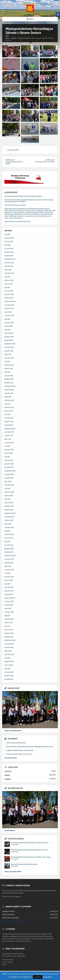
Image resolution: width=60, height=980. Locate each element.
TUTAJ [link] (4, 899)
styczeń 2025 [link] (9, 291)
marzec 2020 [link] (9, 496)
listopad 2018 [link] (9, 552)
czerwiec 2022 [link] (9, 400)
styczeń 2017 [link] (9, 630)
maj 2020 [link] (7, 488)
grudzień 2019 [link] (9, 506)
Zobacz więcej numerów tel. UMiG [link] (13, 921)
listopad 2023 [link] (9, 340)
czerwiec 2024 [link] (9, 315)
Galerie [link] (14, 38)
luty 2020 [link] (7, 499)
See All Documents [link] (11, 758)
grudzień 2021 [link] (9, 421)
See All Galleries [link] (10, 830)
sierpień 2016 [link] (9, 647)
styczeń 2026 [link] (9, 248)
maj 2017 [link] (7, 616)
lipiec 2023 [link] (8, 354)
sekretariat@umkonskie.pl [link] (15, 964)
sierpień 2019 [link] (9, 520)
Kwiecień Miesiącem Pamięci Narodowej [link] (17, 221)
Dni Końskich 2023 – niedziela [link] (45, 162)
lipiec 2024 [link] (8, 312)
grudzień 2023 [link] (9, 337)
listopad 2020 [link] (9, 467)
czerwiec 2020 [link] (9, 485)
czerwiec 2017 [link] (9, 612)
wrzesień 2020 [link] (9, 474)
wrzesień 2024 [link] (9, 305)
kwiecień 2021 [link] (9, 450)
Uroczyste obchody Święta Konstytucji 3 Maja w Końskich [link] (23, 196)
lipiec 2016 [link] (8, 651)
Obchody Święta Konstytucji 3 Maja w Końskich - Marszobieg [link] (31, 857)
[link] (30, 8)
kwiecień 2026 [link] (9, 238)
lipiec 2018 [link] (8, 566)
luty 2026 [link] (7, 245)
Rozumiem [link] (38, 977)
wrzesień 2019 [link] (9, 517)
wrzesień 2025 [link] (9, 263)
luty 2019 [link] (7, 541)
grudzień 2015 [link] (9, 675)
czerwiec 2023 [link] (9, 358)
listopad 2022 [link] (9, 383)
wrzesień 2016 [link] (9, 644)
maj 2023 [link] (7, 361)
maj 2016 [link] (7, 658)
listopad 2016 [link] (9, 637)
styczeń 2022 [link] (9, 418)
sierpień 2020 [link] (9, 478)
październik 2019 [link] (10, 513)
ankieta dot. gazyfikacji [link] (14, 743)
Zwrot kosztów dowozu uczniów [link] (15, 205)
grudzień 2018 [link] (9, 549)
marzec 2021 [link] (9, 453)
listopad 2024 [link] (9, 298)
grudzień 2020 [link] (9, 464)
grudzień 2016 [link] (9, 633)
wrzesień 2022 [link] (9, 390)
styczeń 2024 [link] (9, 333)
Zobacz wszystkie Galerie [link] (13, 872)
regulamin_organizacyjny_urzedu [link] (17, 750)
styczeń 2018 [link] (9, 587)
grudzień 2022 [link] (9, 379)
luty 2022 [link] (7, 414)
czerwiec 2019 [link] (9, 527)
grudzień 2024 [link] (9, 294)
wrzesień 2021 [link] (9, 432)
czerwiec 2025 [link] (9, 273)
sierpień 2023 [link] (9, 351)
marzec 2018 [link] (9, 580)
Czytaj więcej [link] (47, 977)
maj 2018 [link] (7, 573)
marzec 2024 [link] (9, 326)
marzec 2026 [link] (9, 241)
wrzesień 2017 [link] (9, 601)
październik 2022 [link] (10, 386)
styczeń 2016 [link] (9, 672)
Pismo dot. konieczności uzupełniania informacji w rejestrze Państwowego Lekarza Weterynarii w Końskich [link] (29, 201)
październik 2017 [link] (10, 598)
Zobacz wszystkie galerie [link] (13, 730)
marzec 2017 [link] (9, 623)
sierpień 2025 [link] (9, 266)
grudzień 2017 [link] (9, 591)
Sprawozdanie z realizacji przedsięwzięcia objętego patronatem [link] (28, 746)
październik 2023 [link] (10, 344)
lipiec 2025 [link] (8, 270)
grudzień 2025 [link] (9, 252)
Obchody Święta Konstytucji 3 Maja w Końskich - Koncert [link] (29, 850)
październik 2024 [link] (10, 301)
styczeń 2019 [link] (9, 545)
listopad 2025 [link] (9, 256)
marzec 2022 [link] (9, 411)
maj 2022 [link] (7, 404)
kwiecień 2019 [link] (9, 534)
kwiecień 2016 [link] (9, 661)
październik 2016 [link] (10, 640)
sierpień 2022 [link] (9, 393)
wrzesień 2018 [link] (9, 559)
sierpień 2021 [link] (9, 435)
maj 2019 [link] (7, 531)
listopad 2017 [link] (9, 594)
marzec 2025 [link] (9, 284)
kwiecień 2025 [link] (9, 280)
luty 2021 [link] (7, 457)
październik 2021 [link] (10, 429)
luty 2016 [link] (7, 669)
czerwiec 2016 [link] (9, 654)
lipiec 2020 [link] (8, 481)
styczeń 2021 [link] (9, 460)
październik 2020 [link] (10, 471)
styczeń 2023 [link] (9, 376)
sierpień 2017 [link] (9, 605)
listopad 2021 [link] (9, 425)
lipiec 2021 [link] (8, 439)
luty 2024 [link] (7, 330)
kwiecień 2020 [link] (9, 492)
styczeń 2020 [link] (9, 503)
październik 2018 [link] (10, 555)
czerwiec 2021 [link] (9, 443)
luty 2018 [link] (7, 584)
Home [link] (7, 38)
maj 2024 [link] (7, 319)
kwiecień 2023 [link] (9, 365)
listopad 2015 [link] (9, 679)
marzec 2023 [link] (9, 368)
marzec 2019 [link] (9, 538)
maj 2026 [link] (7, 234)
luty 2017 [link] (7, 626)
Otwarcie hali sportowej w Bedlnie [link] (14, 163)
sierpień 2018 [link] (9, 563)
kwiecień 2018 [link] (9, 577)
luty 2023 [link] (7, 372)
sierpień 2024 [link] (9, 308)
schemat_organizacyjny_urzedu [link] (17, 754)
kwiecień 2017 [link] (9, 619)
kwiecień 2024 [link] (9, 323)
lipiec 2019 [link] (8, 524)
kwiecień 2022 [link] (9, 407)
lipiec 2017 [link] (8, 608)
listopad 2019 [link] (9, 510)
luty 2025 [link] (7, 287)
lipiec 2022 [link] (8, 397)
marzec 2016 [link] (9, 665)
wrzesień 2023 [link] (9, 347)
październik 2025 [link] (10, 259)
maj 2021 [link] (7, 446)
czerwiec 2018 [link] (9, 570)
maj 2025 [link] (7, 277)
